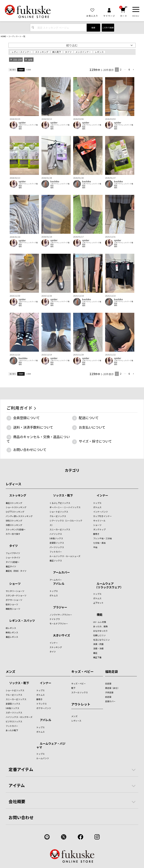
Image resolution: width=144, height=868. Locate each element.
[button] (133, 70)
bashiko (55, 181)
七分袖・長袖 (99, 543)
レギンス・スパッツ (22, 621)
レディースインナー (21, 52)
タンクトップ (99, 529)
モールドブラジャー (59, 624)
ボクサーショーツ (14, 600)
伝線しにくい (99, 635)
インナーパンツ (100, 512)
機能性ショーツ (13, 609)
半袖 (95, 547)
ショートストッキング (16, 507)
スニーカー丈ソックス (60, 529)
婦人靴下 (57, 52)
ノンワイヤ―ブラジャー (61, 615)
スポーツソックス (14, 713)
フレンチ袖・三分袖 (102, 538)
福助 (20, 129)
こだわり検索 (108, 28)
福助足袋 (111, 671)
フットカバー (56, 552)
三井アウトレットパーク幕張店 (28, 126)
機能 (100, 615)
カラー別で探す (13, 534)
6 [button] (129, 70)
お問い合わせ (21, 817)
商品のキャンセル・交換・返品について (38, 439)
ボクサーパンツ (44, 708)
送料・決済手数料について (33, 427)
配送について (89, 418)
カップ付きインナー (102, 516)
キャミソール (99, 521)
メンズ (10, 671)
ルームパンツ (43, 758)
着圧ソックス (56, 561)
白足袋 (108, 684)
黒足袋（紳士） (112, 688)
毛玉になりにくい (101, 640)
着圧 (95, 653)
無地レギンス (12, 632)
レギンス (99, 52)
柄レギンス (11, 628)
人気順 (28, 70)
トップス (97, 503)
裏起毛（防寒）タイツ (16, 571)
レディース (13, 484)
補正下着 (97, 657)
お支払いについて (92, 427)
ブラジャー (60, 607)
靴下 (73, 688)
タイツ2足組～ (12, 562)
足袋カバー (110, 701)
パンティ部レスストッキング (19, 516)
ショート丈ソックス (59, 512)
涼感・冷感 (98, 648)
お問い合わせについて (30, 450)
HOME (3, 36)
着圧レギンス (12, 637)
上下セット (98, 603)
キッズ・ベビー (82, 671)
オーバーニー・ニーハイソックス (65, 507)
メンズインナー (83, 52)
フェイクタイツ (13, 553)
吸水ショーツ (12, 604)
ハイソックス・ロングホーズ (19, 717)
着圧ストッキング (14, 503)
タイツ (68, 52)
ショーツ (97, 525)
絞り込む (72, 45)
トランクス (42, 704)
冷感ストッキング (14, 525)
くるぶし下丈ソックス (60, 503)
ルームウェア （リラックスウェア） (108, 585)
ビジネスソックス (14, 721)
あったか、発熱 (100, 626)
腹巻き (96, 534)
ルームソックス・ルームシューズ (65, 556)
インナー (102, 496)
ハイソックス (56, 534)
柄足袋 (108, 697)
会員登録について (26, 418)
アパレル (59, 584)
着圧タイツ (11, 566)
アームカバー (61, 573)
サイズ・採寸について (95, 441)
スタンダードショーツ (16, 595)
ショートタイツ (13, 558)
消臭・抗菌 (98, 644)
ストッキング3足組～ (16, 529)
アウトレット (81, 704)
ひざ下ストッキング (15, 512)
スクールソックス (80, 692)
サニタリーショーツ (15, 591)
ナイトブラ (55, 619)
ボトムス (97, 507)
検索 (93, 28)
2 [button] (121, 70)
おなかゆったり (100, 631)
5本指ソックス (56, 538)
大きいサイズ (62, 636)
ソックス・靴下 (63, 496)
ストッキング (42, 52)
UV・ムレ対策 (100, 622)
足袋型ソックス (57, 543)
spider (22, 123)
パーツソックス (57, 547)
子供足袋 (109, 692)
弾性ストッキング (14, 521)
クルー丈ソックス (58, 516)
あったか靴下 (12, 730)
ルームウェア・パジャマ (51, 745)
